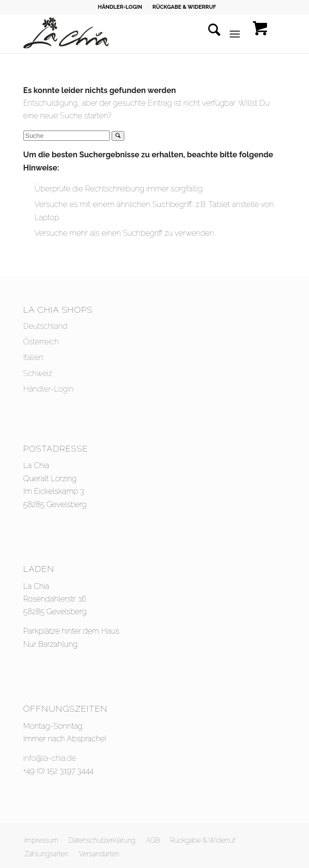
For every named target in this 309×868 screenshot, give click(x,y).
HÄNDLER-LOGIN (120, 7)
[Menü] (235, 34)
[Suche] (209, 34)
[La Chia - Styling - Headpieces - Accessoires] (128, 34)
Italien (34, 357)
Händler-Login (48, 389)
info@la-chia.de (50, 758)
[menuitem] (120, 7)
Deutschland (46, 326)
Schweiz (38, 373)
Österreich (41, 342)
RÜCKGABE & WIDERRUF (184, 7)
